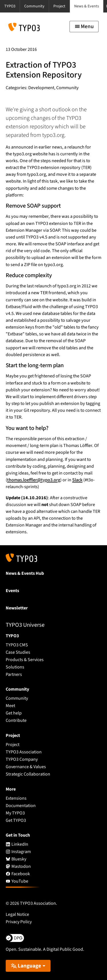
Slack (77, 480)
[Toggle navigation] (84, 27)
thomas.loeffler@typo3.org (34, 480)
